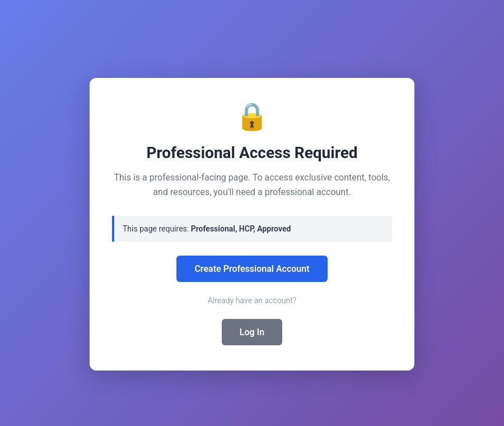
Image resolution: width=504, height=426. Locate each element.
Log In (252, 332)
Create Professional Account (252, 269)
